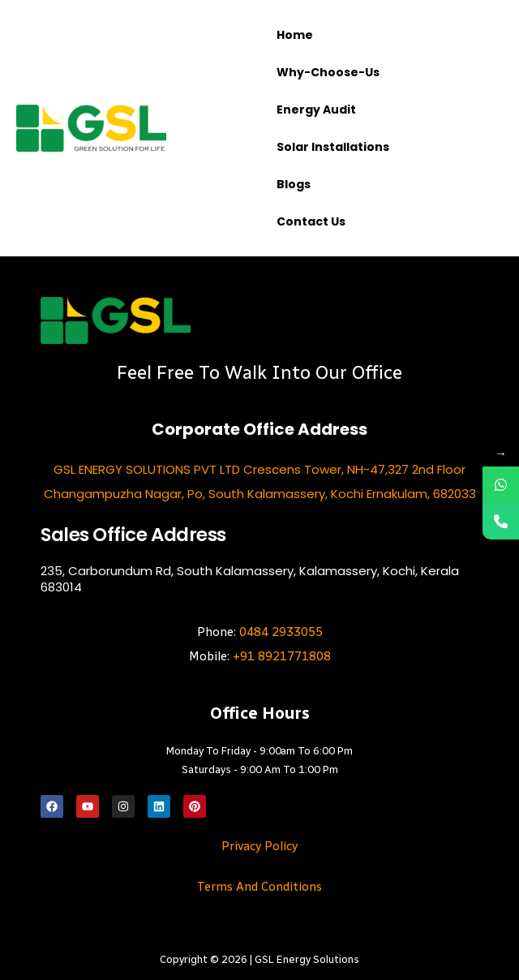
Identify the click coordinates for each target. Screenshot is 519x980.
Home (295, 35)
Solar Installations (333, 147)
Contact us (311, 221)
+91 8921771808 (282, 656)
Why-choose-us (328, 72)
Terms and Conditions (259, 887)
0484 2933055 (281, 632)
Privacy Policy (259, 846)
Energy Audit (316, 110)
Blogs (294, 184)
